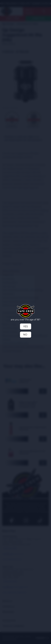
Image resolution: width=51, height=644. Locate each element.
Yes (26, 326)
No (25, 335)
